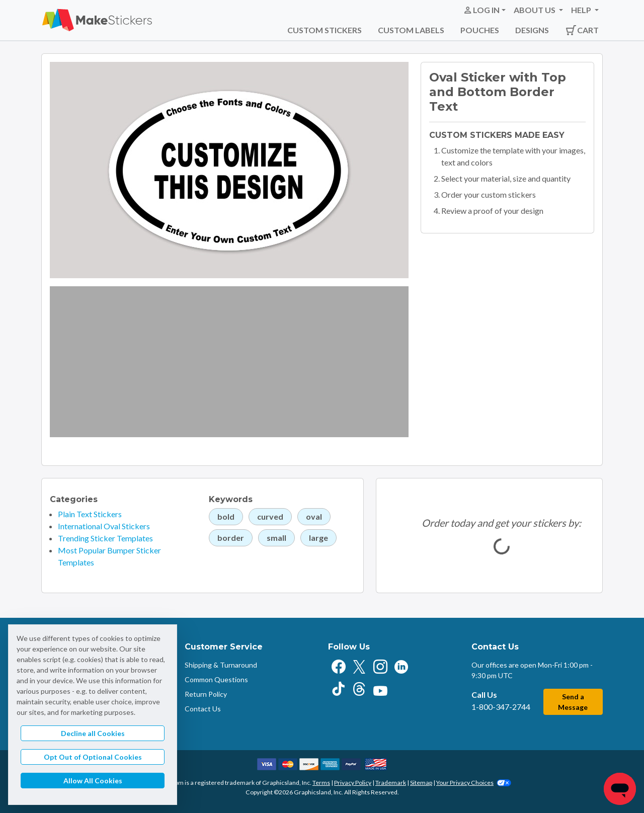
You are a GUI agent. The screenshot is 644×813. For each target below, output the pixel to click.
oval (314, 516)
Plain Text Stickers (90, 514)
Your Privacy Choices (474, 783)
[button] (484, 10)
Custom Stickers (325, 30)
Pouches (480, 30)
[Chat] (620, 789)
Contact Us (203, 709)
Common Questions (216, 679)
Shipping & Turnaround (221, 665)
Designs (532, 30)
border (231, 538)
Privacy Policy (353, 783)
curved (270, 516)
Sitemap (421, 783)
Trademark (391, 783)
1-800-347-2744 (501, 707)
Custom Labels (411, 30)
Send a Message (573, 702)
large (318, 538)
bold (226, 516)
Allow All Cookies (93, 781)
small (276, 538)
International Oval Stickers (104, 526)
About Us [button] (535, 10)
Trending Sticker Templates (105, 538)
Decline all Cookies (93, 733)
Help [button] (582, 10)
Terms (321, 783)
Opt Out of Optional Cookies (93, 757)
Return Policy (206, 694)
